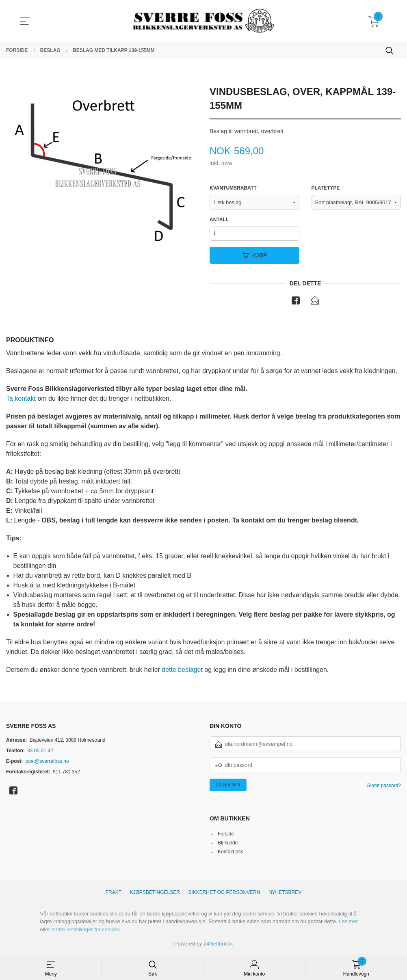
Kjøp (254, 256)
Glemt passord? (384, 787)
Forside (226, 835)
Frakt (114, 894)
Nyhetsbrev (285, 894)
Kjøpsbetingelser (155, 894)
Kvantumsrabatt (233, 188)
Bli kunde (228, 844)
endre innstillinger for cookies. (87, 931)
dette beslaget (182, 670)
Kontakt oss (231, 853)
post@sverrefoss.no (47, 762)
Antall (219, 220)
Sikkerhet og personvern (224, 894)
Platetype (326, 188)
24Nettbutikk (218, 945)
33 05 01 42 (40, 752)
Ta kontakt (21, 399)
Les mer (348, 923)
